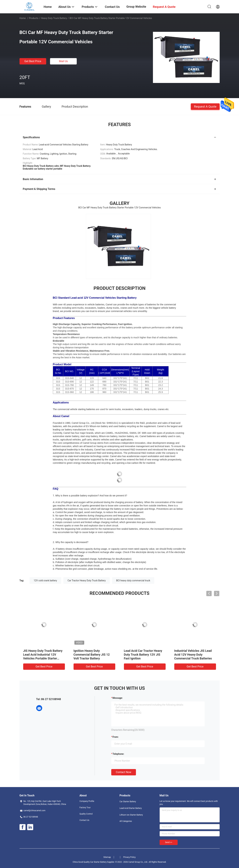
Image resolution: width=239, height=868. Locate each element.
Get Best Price (33, 61)
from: (116, 737)
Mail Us (63, 61)
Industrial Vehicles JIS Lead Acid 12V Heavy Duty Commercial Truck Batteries (193, 655)
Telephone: (118, 754)
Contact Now (124, 772)
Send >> (169, 842)
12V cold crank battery (45, 580)
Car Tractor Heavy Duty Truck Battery (87, 580)
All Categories (126, 821)
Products (34, 18)
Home (23, 18)
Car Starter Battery (128, 802)
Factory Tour (85, 808)
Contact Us (84, 820)
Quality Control (86, 814)
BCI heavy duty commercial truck (133, 580)
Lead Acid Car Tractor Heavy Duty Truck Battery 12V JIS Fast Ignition (143, 655)
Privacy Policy (129, 857)
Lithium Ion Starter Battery (131, 815)
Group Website (136, 7)
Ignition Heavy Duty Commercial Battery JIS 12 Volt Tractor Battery (92, 655)
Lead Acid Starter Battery (131, 808)
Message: (118, 698)
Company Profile (87, 801)
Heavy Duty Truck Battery (54, 18)
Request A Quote (205, 106)
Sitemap (107, 857)
